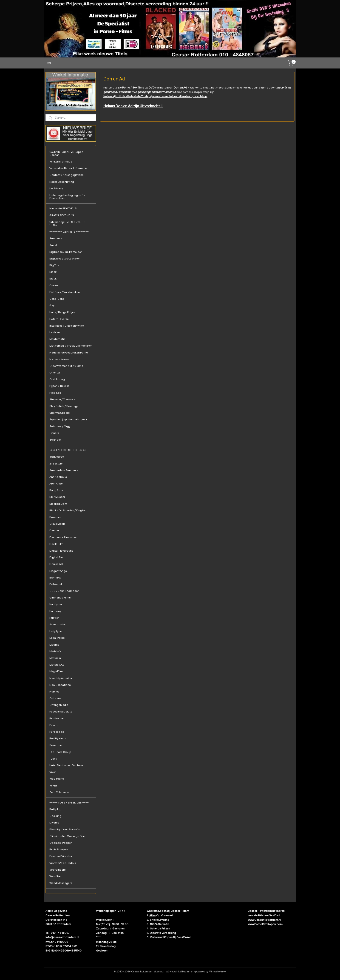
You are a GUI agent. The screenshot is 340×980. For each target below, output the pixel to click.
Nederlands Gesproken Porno (69, 353)
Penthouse (57, 718)
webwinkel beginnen (181, 972)
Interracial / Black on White (67, 326)
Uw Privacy (56, 188)
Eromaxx (55, 578)
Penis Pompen (59, 849)
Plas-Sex (55, 393)
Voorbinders (58, 870)
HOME (48, 63)
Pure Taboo (57, 732)
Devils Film (56, 544)
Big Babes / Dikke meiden (66, 252)
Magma (54, 645)
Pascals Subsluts (61, 712)
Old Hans (55, 698)
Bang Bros (56, 490)
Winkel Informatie (61, 162)
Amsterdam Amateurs (64, 470)
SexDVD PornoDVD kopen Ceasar (66, 153)
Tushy (53, 759)
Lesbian (55, 332)
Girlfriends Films (60, 598)
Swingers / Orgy (60, 426)
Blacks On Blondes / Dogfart (68, 510)
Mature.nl (55, 658)
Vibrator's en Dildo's (63, 863)
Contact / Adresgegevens (67, 175)
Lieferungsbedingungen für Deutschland (67, 197)
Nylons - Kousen (60, 359)
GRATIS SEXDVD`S (62, 215)
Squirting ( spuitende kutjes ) (68, 419)
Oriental (55, 373)
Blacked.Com (58, 504)
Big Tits (54, 265)
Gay (52, 305)
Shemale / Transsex (62, 399)
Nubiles (54, 692)
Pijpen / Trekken (59, 386)
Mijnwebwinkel (218, 972)
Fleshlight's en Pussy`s (65, 829)
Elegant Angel (58, 571)
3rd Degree (57, 457)
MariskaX (55, 651)
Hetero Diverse (59, 319)
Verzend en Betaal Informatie (68, 168)
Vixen (53, 772)
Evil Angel (56, 584)
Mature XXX (57, 665)
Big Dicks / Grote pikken (65, 259)
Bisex (53, 272)
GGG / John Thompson (64, 591)
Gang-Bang (57, 299)
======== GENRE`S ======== (69, 232)
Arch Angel (56, 484)
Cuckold (55, 285)
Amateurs (56, 238)
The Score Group (60, 752)
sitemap (159, 972)
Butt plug (55, 809)
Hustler (54, 618)
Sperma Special (60, 413)
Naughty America (61, 678)
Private (54, 725)
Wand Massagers (61, 883)
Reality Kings (58, 738)
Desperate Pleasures (63, 537)
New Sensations (60, 685)
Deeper (54, 530)
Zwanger (55, 440)
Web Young (57, 779)
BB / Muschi (57, 497)
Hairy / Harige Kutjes (62, 312)
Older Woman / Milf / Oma (66, 366)
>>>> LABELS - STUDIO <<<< (67, 450)
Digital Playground (61, 551)
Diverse (54, 823)
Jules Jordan (58, 624)
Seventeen (56, 745)
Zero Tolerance (59, 792)
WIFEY (53, 786)
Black (53, 279)
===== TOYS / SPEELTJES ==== (69, 803)
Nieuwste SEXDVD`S (63, 208)
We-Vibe (55, 876)
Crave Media (57, 524)
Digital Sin (56, 557)
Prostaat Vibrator (61, 856)
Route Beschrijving (62, 182)
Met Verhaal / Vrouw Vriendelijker (71, 346)
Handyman (56, 604)
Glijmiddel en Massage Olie (67, 836)
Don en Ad (56, 564)
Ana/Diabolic (58, 477)
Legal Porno (57, 638)
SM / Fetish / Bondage (64, 406)
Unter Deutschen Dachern (66, 765)
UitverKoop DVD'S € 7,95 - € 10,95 (67, 224)
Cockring (55, 816)
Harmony (55, 611)
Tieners (54, 433)
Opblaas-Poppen (61, 843)
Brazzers (55, 517)
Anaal (53, 245)
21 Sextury (56, 464)
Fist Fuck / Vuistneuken (65, 292)
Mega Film (56, 671)
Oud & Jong (57, 379)
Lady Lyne (56, 631)
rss (166, 972)
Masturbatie (57, 339)
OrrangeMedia (59, 705)
